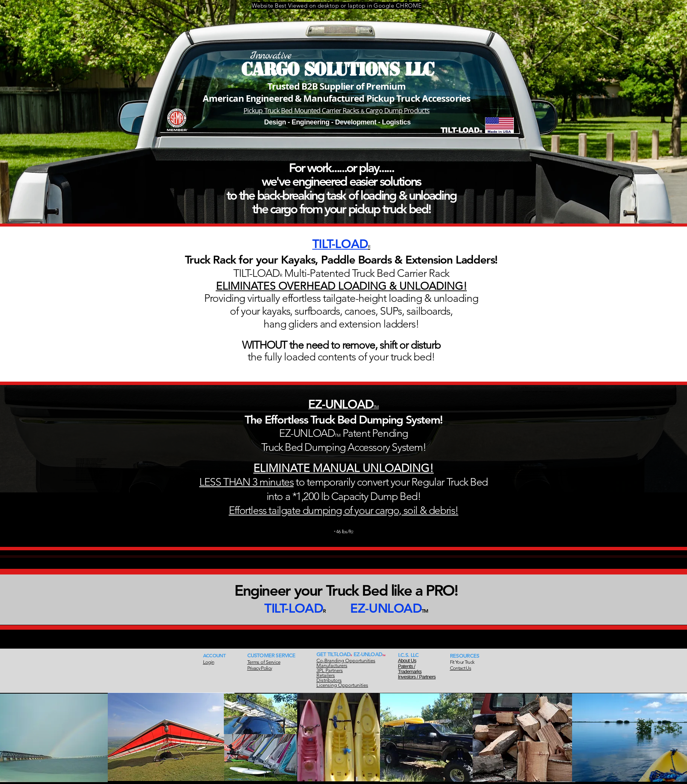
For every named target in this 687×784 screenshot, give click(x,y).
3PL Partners (330, 670)
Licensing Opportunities (342, 685)
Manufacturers (332, 665)
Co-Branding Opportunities (346, 661)
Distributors (329, 680)
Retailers (326, 675)
